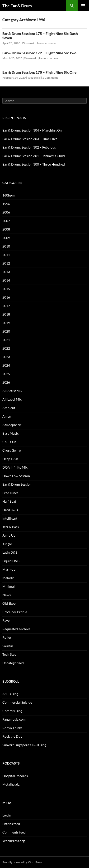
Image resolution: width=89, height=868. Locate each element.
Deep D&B (10, 459)
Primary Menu (83, 6)
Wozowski (29, 43)
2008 (6, 229)
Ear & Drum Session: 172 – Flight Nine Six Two (39, 53)
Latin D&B (10, 552)
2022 (6, 348)
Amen (7, 416)
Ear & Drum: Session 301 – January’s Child (34, 156)
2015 (6, 289)
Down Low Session (16, 476)
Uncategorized (13, 663)
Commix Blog (12, 711)
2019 (6, 323)
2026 (6, 382)
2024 (6, 365)
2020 (6, 331)
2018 (6, 314)
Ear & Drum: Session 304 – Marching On (32, 130)
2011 (6, 255)
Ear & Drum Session (17, 484)
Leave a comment (48, 43)
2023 (6, 357)
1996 (6, 204)
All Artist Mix (12, 391)
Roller (7, 637)
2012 (6, 263)
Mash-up (9, 569)
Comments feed (14, 832)
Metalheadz (11, 784)
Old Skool (9, 603)
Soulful (8, 646)
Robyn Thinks (12, 728)
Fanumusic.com (14, 719)
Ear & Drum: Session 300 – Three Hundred (34, 164)
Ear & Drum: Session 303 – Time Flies (30, 139)
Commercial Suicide (17, 702)
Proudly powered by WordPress (22, 862)
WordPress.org (14, 841)
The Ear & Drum (17, 6)
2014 (6, 280)
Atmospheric (12, 425)
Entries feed (11, 824)
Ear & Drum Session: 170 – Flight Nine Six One (39, 72)
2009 (6, 238)
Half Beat (9, 501)
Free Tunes (10, 493)
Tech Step (9, 654)
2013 (6, 272)
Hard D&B (10, 510)
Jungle (7, 544)
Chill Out (9, 442)
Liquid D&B (11, 561)
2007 (6, 221)
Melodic (8, 578)
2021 (6, 340)
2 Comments (50, 78)
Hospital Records (15, 776)
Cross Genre (12, 450)
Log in (7, 815)
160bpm (9, 195)
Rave (6, 620)
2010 (6, 246)
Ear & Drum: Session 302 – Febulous (29, 147)
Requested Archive (16, 629)
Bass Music (11, 433)
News (7, 595)
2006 (6, 212)
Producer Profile (15, 612)
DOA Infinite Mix (15, 467)
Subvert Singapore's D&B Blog (24, 745)
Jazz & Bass (11, 527)
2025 (6, 374)
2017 (6, 306)
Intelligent (10, 518)
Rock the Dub (12, 736)
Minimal (9, 586)
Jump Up (9, 535)
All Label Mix (12, 399)
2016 (6, 297)
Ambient (9, 408)
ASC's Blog (10, 694)
